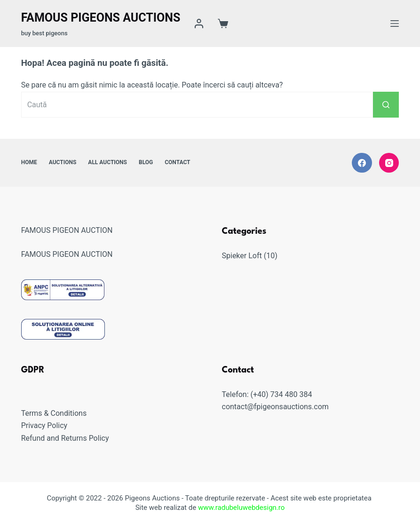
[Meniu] (395, 24)
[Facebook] (362, 163)
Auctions (63, 162)
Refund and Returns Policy (65, 438)
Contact (177, 162)
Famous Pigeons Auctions (101, 18)
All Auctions (107, 162)
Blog (146, 162)
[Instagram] (389, 163)
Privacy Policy (44, 425)
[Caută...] (197, 105)
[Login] (199, 24)
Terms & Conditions (54, 413)
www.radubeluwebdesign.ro (241, 508)
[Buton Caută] (386, 105)
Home (29, 162)
